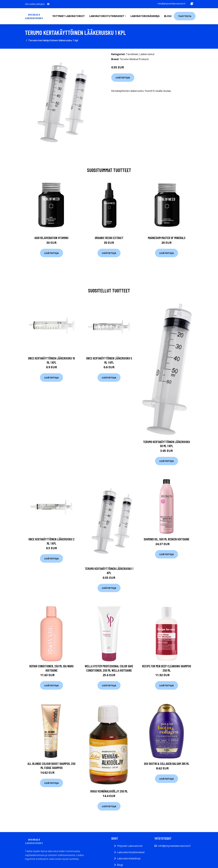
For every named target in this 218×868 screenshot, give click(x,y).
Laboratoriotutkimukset (131, 852)
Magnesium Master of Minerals (167, 238)
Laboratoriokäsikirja (145, 16)
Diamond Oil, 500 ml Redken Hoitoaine (167, 539)
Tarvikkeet (132, 54)
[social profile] (48, 4)
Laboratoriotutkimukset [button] (107, 16)
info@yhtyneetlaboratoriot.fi (172, 4)
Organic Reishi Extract (109, 238)
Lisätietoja (123, 78)
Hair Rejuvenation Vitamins (51, 238)
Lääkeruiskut (147, 54)
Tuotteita (185, 16)
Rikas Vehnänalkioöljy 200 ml (109, 791)
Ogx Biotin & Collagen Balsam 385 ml (167, 764)
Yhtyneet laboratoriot (69, 16)
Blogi (168, 16)
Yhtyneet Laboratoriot (130, 846)
